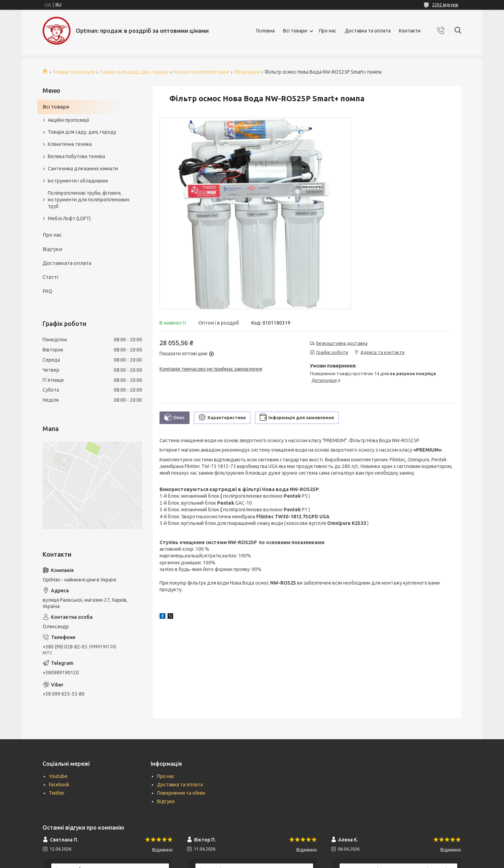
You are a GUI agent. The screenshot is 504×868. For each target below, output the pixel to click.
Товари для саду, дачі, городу (134, 72)
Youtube (58, 776)
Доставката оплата (67, 263)
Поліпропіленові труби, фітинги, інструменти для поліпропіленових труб (89, 200)
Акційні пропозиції (69, 120)
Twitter (57, 793)
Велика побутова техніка (76, 156)
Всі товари (295, 31)
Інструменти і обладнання (78, 181)
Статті (50, 277)
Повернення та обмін (181, 793)
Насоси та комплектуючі (201, 72)
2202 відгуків (445, 5)
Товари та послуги (73, 72)
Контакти (410, 31)
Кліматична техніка (70, 144)
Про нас (328, 31)
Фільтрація (247, 72)
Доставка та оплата (368, 31)
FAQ (47, 291)
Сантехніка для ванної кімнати (83, 169)
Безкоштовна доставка (342, 343)
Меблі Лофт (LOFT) (69, 218)
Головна (265, 31)
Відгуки (52, 249)
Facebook (59, 785)
